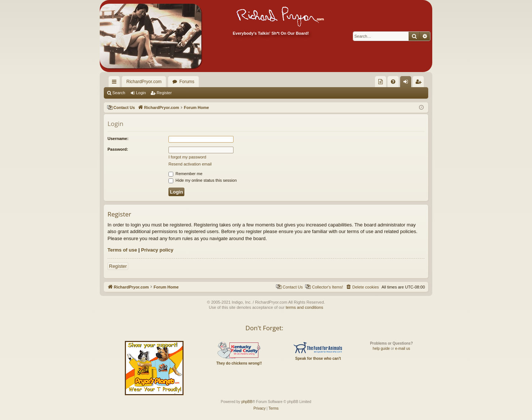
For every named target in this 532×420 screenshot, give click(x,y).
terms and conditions (304, 307)
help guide (381, 349)
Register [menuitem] (420, 83)
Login (141, 93)
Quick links (116, 83)
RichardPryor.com (144, 82)
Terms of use (122, 250)
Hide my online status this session (203, 180)
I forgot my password (187, 157)
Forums (187, 82)
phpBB (247, 402)
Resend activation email (190, 164)
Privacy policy (157, 250)
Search (119, 93)
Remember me (185, 174)
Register (164, 93)
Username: (118, 139)
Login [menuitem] (407, 83)
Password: (118, 149)
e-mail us (403, 349)
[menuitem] (381, 82)
